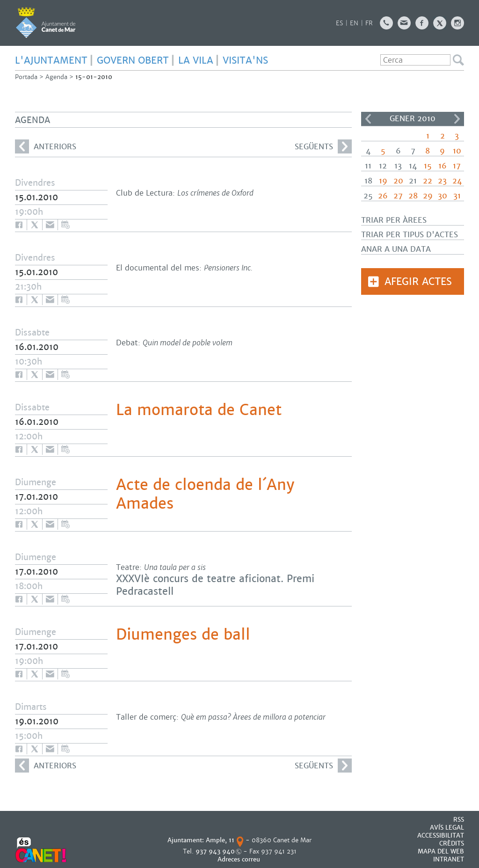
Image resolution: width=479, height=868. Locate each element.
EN (354, 23)
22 (428, 181)
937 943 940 (215, 851)
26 (383, 196)
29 (428, 196)
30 (443, 196)
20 (398, 181)
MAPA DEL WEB (441, 851)
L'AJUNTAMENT (51, 60)
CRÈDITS (452, 843)
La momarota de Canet (199, 410)
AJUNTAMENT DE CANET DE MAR (46, 22)
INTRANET (449, 859)
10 (457, 151)
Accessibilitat (441, 835)
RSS (459, 820)
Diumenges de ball (183, 635)
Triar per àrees (394, 220)
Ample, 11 (220, 840)
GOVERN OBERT (133, 60)
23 (442, 181)
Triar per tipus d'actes (410, 235)
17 (457, 166)
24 (457, 181)
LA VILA (196, 60)
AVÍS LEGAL (447, 828)
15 (428, 166)
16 (443, 166)
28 (413, 196)
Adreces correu (240, 859)
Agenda (56, 77)
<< (368, 119)
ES (339, 23)
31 (457, 196)
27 (398, 196)
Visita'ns (245, 60)
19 (383, 181)
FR (369, 23)
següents (323, 146)
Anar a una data (396, 249)
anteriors (46, 146)
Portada (26, 77)
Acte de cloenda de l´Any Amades (205, 494)
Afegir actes (418, 281)
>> (457, 119)
